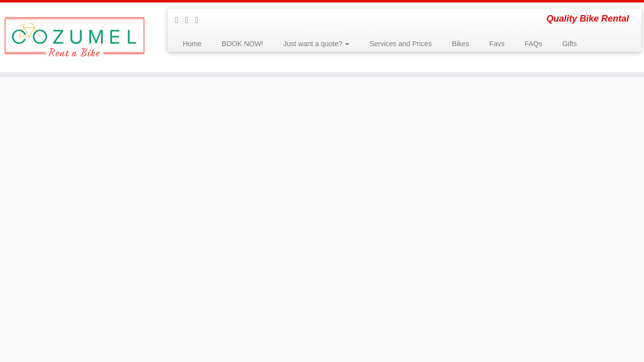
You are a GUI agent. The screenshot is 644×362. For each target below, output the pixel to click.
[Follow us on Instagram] (200, 20)
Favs (497, 44)
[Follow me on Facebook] (180, 20)
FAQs (534, 44)
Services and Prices (400, 44)
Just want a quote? (316, 44)
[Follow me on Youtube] (190, 20)
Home (192, 44)
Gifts (570, 44)
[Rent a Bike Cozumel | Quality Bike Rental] (74, 37)
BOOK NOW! (243, 44)
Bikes (460, 44)
